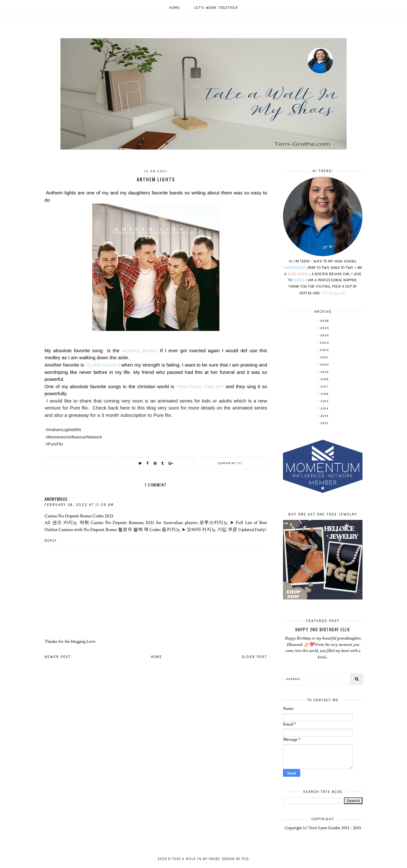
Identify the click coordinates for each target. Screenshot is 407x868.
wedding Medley (140, 350)
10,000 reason (101, 365)
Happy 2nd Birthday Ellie (323, 629)
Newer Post (58, 657)
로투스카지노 (214, 522)
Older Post (255, 657)
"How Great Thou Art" (201, 386)
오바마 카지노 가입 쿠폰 (212, 529)
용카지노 (171, 529)
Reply (51, 541)
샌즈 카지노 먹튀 (71, 522)
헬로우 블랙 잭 (133, 529)
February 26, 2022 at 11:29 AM (79, 505)
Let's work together (216, 8)
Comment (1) (230, 463)
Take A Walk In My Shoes (196, 859)
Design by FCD (235, 859)
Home (175, 8)
